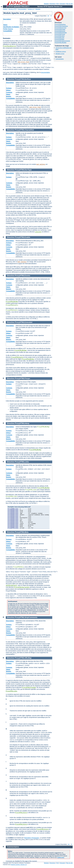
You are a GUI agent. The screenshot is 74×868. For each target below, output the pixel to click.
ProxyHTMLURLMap (61, 43)
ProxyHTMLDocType (61, 28)
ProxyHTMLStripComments (62, 41)
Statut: (5, 25)
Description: (7, 19)
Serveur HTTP (13, 9)
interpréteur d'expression (32, 838)
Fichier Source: (8, 29)
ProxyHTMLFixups (60, 34)
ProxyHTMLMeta (59, 39)
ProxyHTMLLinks (59, 38)
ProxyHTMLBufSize (60, 24)
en (48, 16)
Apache (5, 9)
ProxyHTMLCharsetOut (61, 26)
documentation (45, 72)
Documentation (22, 9)
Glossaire (62, 4)
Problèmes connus (61, 52)
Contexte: (9, 92)
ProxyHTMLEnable (60, 29)
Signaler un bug (60, 54)
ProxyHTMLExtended (61, 33)
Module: (9, 96)
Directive (11, 79)
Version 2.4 (31, 9)
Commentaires (60, 59)
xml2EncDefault (11, 585)
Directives (52, 4)
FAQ (58, 4)
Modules (46, 4)
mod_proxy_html (24, 62)
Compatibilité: (8, 31)
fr (51, 16)
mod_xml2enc (41, 164)
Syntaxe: (9, 88)
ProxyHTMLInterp (60, 36)
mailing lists (61, 857)
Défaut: (8, 90)
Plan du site (69, 4)
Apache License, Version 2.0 (19, 865)
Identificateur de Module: (11, 27)
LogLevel (38, 232)
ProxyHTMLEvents (60, 31)
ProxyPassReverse (9, 46)
